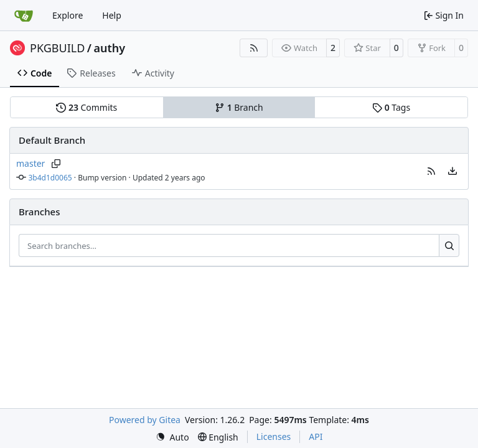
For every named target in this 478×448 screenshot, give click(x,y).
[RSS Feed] (254, 48)
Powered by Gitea (145, 420)
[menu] (452, 171)
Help (112, 15)
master (30, 163)
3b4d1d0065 (50, 178)
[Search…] (449, 246)
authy (110, 48)
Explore (68, 15)
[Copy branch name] (56, 164)
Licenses (274, 436)
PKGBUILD (57, 48)
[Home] (24, 16)
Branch (239, 107)
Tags (391, 107)
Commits (87, 107)
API (316, 436)
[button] (431, 171)
